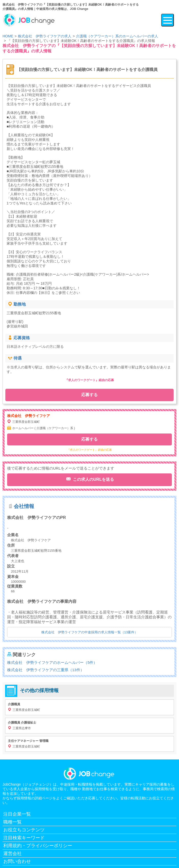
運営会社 (12, 854)
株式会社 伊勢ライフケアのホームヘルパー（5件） (52, 662)
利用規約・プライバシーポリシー (38, 846)
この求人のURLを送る (93, 479)
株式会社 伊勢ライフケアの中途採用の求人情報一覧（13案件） (89, 632)
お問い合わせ (17, 861)
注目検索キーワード (24, 838)
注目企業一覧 (17, 814)
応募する (89, 395)
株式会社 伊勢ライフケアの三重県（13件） (46, 670)
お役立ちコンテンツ (24, 830)
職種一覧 (12, 822)
